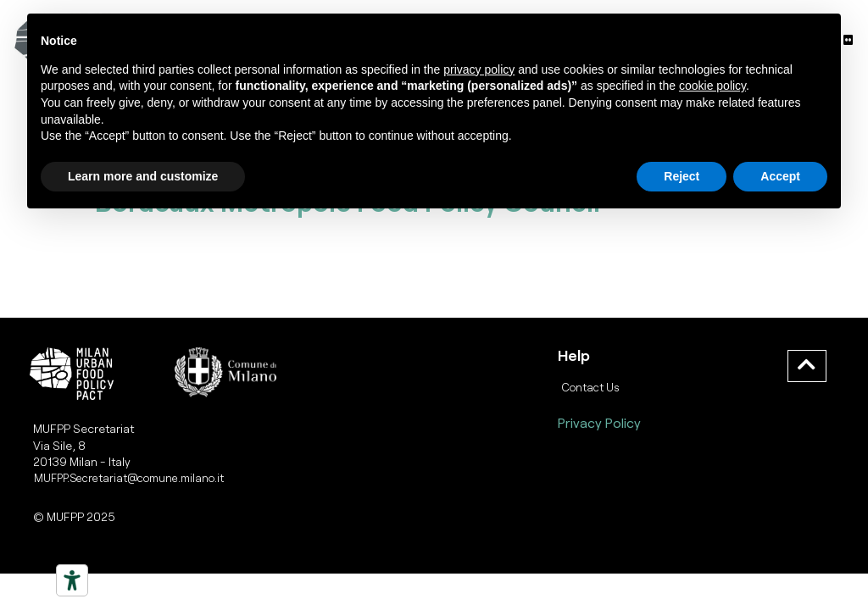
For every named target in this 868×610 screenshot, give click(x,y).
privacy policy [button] (479, 69)
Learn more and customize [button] (143, 176)
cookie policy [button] (712, 86)
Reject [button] (682, 176)
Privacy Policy (599, 422)
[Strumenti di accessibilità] (72, 580)
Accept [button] (780, 176)
